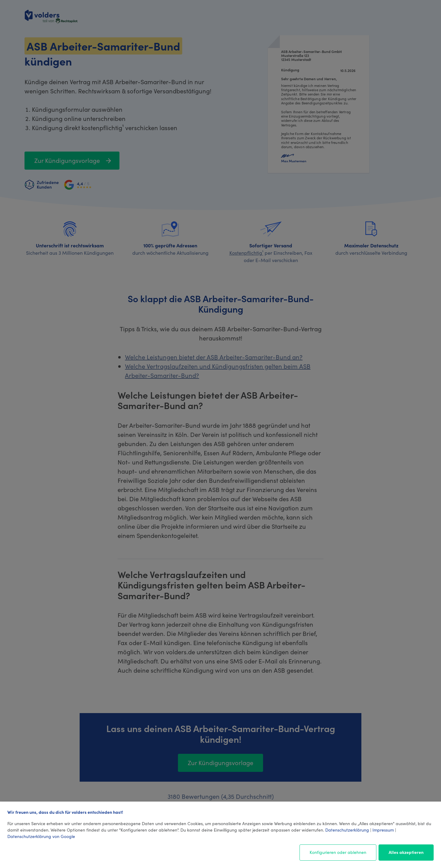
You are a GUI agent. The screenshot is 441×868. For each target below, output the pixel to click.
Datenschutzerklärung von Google (41, 836)
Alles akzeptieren (406, 852)
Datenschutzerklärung (347, 830)
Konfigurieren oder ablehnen (338, 852)
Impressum (383, 830)
